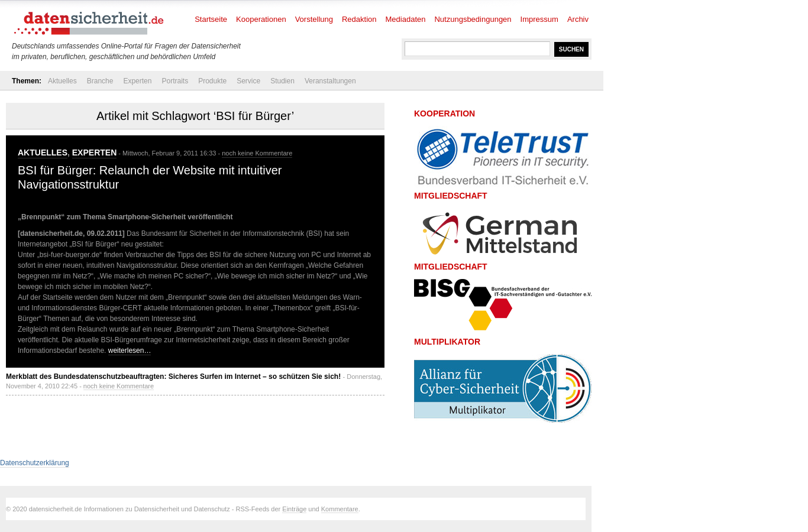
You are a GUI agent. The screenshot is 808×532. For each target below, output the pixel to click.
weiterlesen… (130, 351)
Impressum (539, 19)
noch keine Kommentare (257, 153)
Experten (137, 81)
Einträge (294, 509)
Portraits (175, 81)
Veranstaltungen (330, 81)
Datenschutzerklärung (35, 463)
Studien (282, 81)
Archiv (578, 19)
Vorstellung (314, 19)
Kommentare (340, 509)
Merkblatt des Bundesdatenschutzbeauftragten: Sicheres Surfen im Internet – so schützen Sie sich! (173, 377)
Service (248, 81)
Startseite (211, 19)
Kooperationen (261, 19)
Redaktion (359, 19)
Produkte (212, 81)
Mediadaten (406, 19)
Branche (100, 81)
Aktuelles (62, 81)
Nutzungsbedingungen (473, 19)
